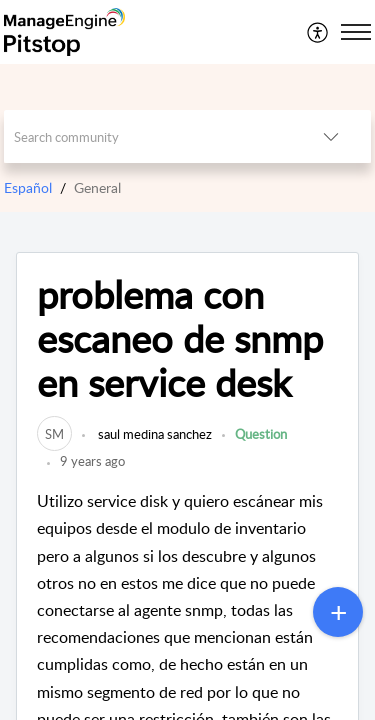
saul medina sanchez (153, 434)
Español (28, 187)
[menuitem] (318, 32)
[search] (148, 136)
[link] (54, 434)
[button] (318, 32)
